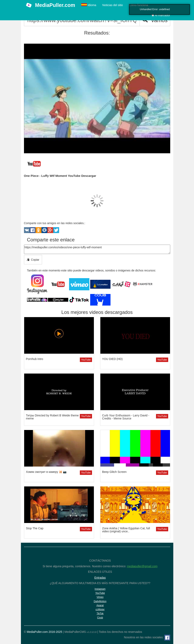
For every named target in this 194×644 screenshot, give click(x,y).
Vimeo (100, 597)
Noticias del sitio (113, 5)
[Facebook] (167, 638)
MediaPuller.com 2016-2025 (44, 632)
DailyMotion (100, 601)
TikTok (100, 614)
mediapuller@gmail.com (142, 566)
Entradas (100, 578)
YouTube (86, 360)
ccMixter (100, 609)
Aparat (100, 605)
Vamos (155, 20)
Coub (100, 618)
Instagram (100, 589)
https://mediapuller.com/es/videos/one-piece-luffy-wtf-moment (97, 249)
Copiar (33, 260)
